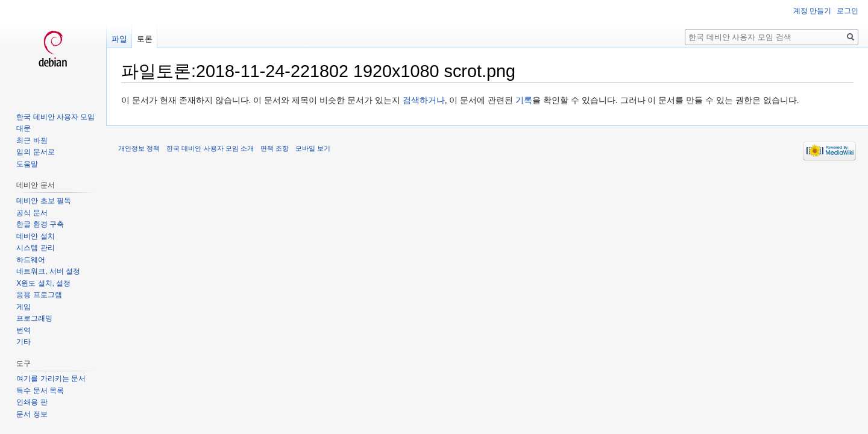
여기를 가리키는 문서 (51, 379)
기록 (524, 100)
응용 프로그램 (39, 295)
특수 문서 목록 (40, 391)
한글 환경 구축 (40, 224)
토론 (145, 39)
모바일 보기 (313, 148)
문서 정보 (32, 414)
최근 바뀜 (32, 140)
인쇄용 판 (32, 402)
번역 (24, 330)
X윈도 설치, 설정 (43, 283)
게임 (24, 307)
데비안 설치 (35, 236)
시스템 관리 (35, 248)
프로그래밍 (34, 318)
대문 (24, 128)
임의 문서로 (35, 152)
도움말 (27, 164)
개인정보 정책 (139, 148)
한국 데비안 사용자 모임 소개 (210, 148)
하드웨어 (31, 260)
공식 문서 (32, 213)
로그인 (848, 11)
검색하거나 (424, 100)
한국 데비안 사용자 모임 (55, 117)
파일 (119, 39)
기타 (24, 342)
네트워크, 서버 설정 (48, 271)
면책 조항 (275, 148)
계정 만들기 (812, 11)
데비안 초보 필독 (44, 201)
